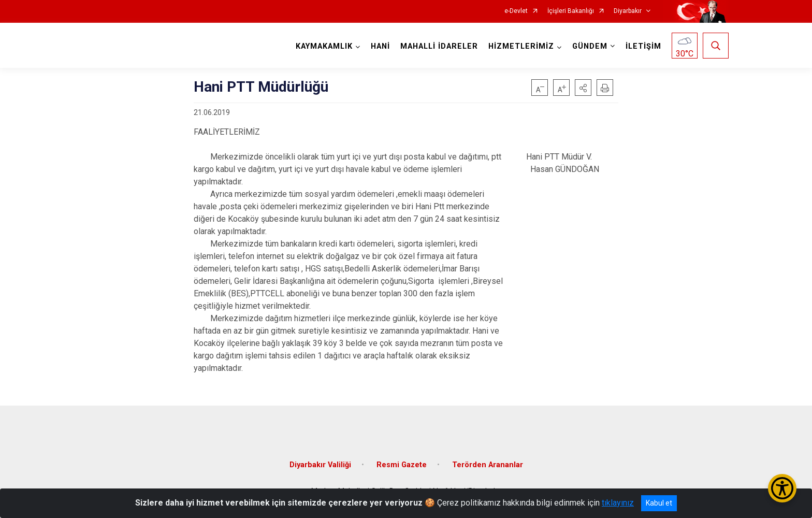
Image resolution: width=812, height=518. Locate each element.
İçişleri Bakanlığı (571, 11)
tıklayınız (618, 503)
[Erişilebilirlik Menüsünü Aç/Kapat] (782, 488)
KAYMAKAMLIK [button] (324, 46)
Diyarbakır (628, 11)
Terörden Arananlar (488, 464)
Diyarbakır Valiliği (320, 464)
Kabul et (659, 503)
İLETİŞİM (643, 46)
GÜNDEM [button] (590, 46)
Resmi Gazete (402, 464)
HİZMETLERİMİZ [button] (521, 46)
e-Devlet (516, 11)
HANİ (380, 46)
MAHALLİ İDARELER (439, 46)
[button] (583, 88)
